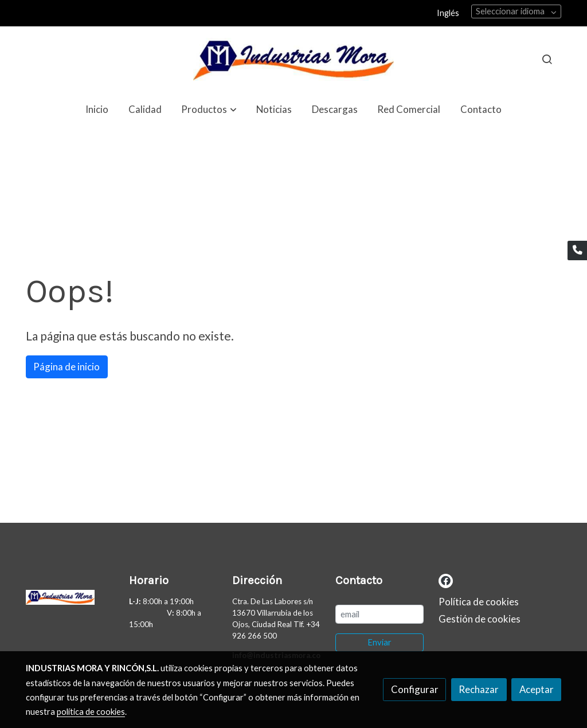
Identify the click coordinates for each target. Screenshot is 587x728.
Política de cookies (479, 602)
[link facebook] (446, 580)
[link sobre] (70, 600)
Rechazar (479, 689)
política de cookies (91, 712)
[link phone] (577, 251)
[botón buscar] (547, 59)
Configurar (415, 689)
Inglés (448, 13)
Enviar (379, 642)
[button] (209, 109)
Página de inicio (66, 367)
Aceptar (537, 689)
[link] (293, 59)
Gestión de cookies (480, 619)
